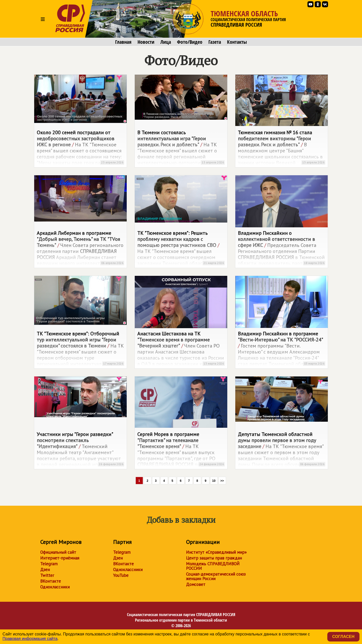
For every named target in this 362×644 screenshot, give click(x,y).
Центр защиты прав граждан (214, 558)
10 (214, 481)
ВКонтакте (51, 581)
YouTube (121, 575)
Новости (146, 42)
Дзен (45, 570)
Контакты (237, 42)
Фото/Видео (190, 42)
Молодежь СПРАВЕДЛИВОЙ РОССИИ (213, 566)
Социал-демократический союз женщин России (216, 576)
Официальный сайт (58, 552)
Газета (215, 42)
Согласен (343, 637)
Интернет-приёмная (60, 558)
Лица (166, 42)
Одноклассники (55, 587)
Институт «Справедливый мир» (216, 552)
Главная (123, 42)
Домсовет (196, 584)
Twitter (47, 575)
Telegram (49, 564)
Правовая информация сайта (30, 639)
